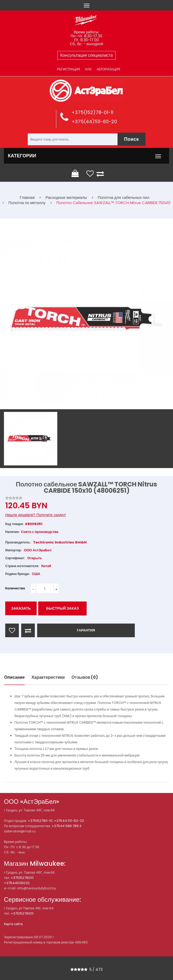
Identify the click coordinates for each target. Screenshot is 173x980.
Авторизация (108, 69)
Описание (14, 677)
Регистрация (69, 69)
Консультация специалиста (86, 55)
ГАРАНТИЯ (86, 630)
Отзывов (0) (85, 677)
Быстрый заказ (62, 608)
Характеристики (48, 677)
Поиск (132, 139)
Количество (15, 588)
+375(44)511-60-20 (94, 121)
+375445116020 (17, 883)
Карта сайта (13, 924)
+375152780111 (22, 878)
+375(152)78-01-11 (92, 112)
